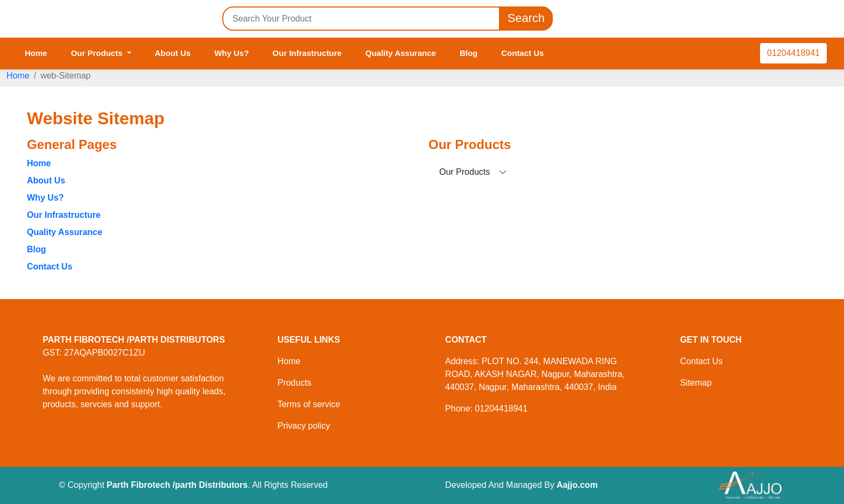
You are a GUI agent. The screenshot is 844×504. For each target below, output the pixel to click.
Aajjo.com (577, 485)
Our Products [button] (98, 53)
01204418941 (793, 53)
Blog (469, 53)
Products (294, 383)
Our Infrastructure (307, 53)
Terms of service (308, 404)
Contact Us (522, 53)
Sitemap (696, 383)
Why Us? (231, 53)
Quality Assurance (401, 53)
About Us (173, 53)
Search (526, 19)
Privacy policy (304, 426)
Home (36, 53)
